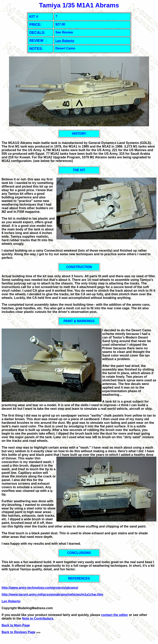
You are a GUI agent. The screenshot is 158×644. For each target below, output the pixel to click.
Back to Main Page (16, 625)
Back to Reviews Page (18, 632)
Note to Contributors (38, 618)
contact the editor (115, 615)
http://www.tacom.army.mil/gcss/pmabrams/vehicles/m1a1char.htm (52, 594)
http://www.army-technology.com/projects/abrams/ (40, 588)
